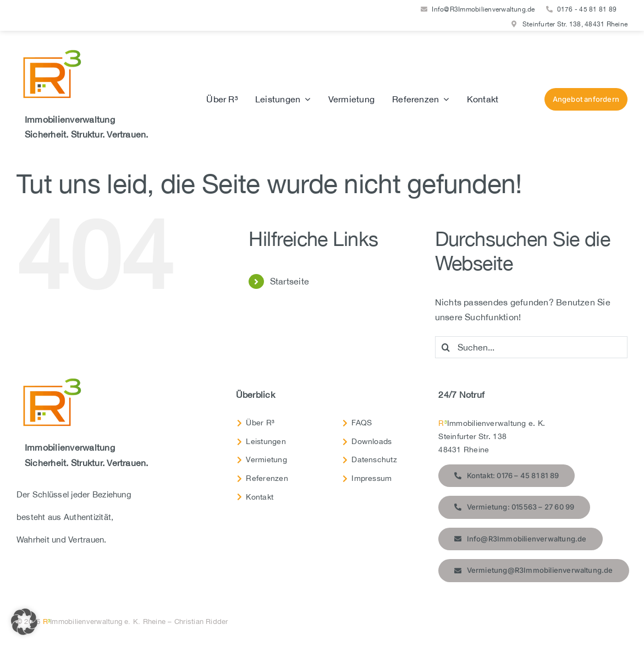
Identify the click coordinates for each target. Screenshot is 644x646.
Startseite (290, 281)
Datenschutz (374, 459)
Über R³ (260, 423)
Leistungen (266, 441)
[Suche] (446, 347)
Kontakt (260, 497)
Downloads (371, 441)
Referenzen (267, 478)
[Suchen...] (531, 347)
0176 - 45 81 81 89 (587, 9)
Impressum (371, 478)
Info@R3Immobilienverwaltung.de (483, 9)
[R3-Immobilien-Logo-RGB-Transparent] (49, 52)
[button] (24, 622)
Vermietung (266, 459)
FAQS (362, 423)
